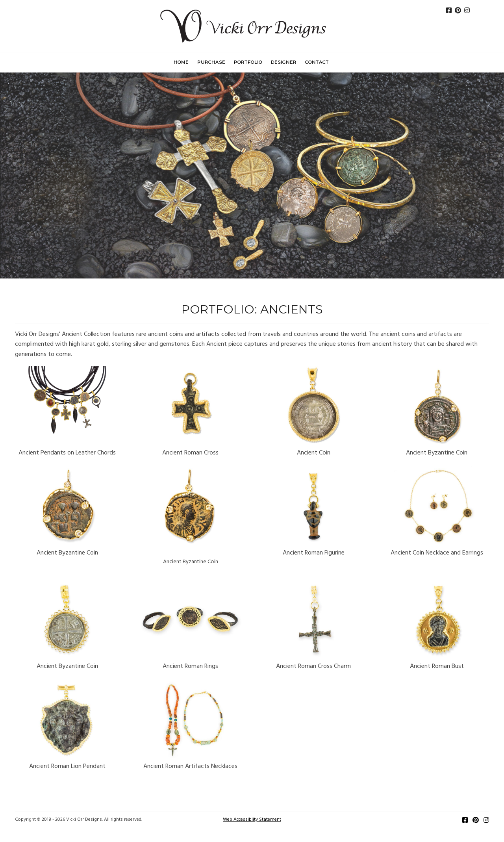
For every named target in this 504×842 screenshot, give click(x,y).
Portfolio (248, 62)
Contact (317, 62)
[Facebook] (465, 821)
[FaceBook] (449, 11)
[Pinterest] (458, 11)
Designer (284, 62)
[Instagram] (467, 11)
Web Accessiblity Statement (252, 820)
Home (181, 62)
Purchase (211, 62)
